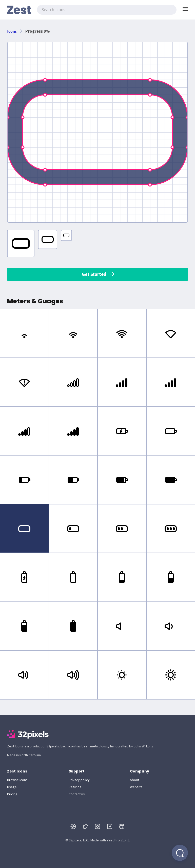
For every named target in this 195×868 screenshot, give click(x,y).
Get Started (99, 274)
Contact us (77, 794)
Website (136, 787)
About (134, 780)
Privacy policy (79, 780)
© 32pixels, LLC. (77, 840)
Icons (12, 31)
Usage (12, 787)
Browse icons (17, 780)
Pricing (12, 794)
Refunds (75, 787)
